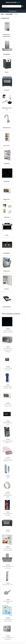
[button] (13, 11)
